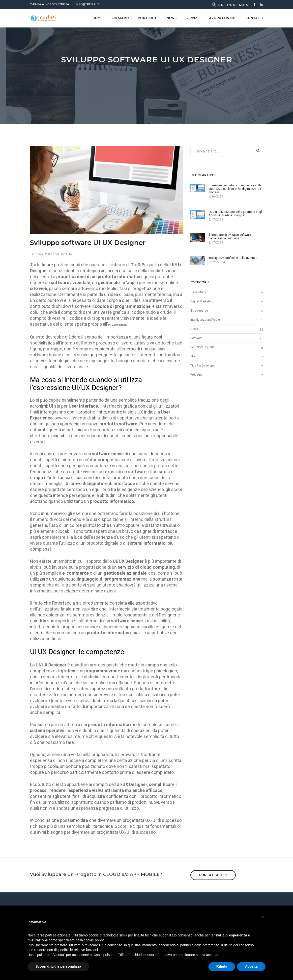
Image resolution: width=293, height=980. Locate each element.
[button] (263, 917)
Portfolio (147, 18)
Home (97, 18)
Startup (195, 356)
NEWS (171, 18)
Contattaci (213, 871)
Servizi (192, 18)
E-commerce (199, 311)
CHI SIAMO (120, 18)
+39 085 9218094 (50, 4)
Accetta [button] (251, 966)
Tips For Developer (203, 366)
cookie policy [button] (94, 940)
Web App (196, 375)
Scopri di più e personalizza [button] (58, 966)
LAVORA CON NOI (222, 18)
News (194, 329)
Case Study (198, 292)
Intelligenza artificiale (205, 320)
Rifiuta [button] (222, 966)
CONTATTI (254, 18)
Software (196, 338)
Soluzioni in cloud (203, 347)
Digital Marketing (202, 301)
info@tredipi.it (87, 4)
